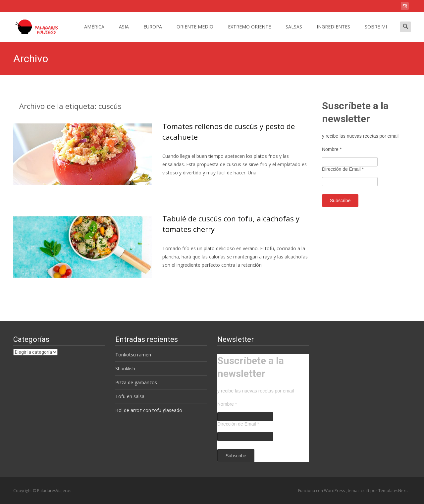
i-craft (364, 491)
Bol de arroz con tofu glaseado (149, 410)
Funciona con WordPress (322, 491)
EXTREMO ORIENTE (249, 33)
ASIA (124, 33)
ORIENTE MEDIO (195, 33)
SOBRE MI (376, 33)
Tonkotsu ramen (133, 355)
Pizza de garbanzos (136, 382)
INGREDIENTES (333, 33)
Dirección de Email (343, 169)
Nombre (332, 149)
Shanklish (125, 368)
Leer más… (175, 185)
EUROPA (153, 33)
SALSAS (294, 33)
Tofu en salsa (130, 396)
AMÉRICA (94, 33)
